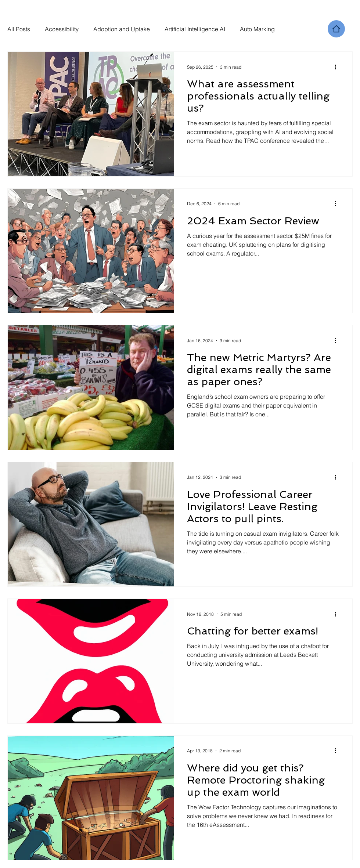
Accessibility (62, 29)
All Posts (19, 29)
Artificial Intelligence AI (195, 29)
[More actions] (338, 67)
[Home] (336, 29)
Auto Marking (257, 29)
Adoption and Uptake (122, 29)
